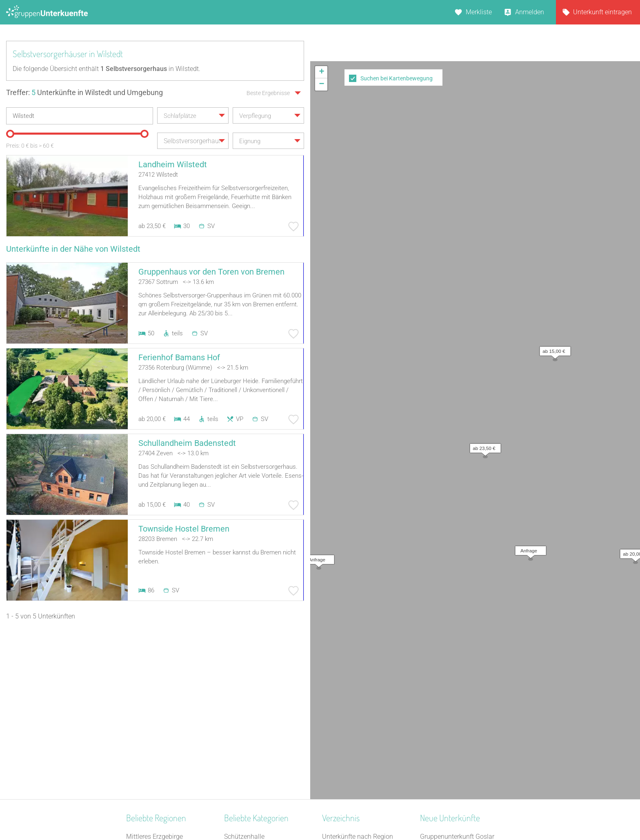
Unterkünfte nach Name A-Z (362, 718)
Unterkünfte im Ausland (356, 728)
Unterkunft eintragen (602, 12)
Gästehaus (240, 739)
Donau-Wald (144, 728)
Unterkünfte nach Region (358, 675)
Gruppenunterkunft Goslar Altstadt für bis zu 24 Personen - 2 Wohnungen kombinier (466, 686)
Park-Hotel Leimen (446, 718)
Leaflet (565, 310)
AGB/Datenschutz (298, 812)
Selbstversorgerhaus (253, 718)
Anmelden (530, 12)
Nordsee (138, 739)
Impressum (347, 812)
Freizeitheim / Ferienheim (260, 707)
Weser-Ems (142, 771)
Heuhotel (237, 686)
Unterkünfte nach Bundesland (365, 686)
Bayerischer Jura (150, 707)
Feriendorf (239, 750)
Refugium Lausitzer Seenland (462, 739)
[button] (483, 173)
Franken (138, 697)
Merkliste (479, 12)
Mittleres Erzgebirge (154, 675)
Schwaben (141, 750)
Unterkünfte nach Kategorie (361, 697)
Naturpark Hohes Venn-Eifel (166, 760)
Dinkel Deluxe (439, 750)
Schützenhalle (244, 675)
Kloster (234, 728)
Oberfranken (144, 686)
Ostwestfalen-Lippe (154, 718)
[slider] (10, 134)
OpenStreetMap (621, 310)
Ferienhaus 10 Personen (259, 760)
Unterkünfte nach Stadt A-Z (361, 707)
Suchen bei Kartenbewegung (397, 78)
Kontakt (254, 812)
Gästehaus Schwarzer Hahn (460, 728)
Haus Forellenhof (444, 707)
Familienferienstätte (253, 771)
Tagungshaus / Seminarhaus (266, 697)
